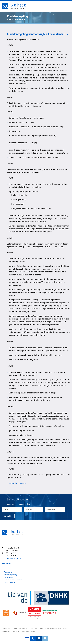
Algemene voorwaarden (50, 628)
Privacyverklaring (62, 628)
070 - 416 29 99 (33, 637)
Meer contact (6, 563)
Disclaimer (5, 631)
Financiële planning (10, 575)
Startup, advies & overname (13, 580)
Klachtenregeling (13, 631)
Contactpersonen (10, 582)
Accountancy (8, 572)
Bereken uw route (45, 637)
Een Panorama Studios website (27, 631)
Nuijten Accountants (18, 6)
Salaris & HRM (9, 577)
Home (9, 19)
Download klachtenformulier (17, 483)
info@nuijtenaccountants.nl (39, 637)
